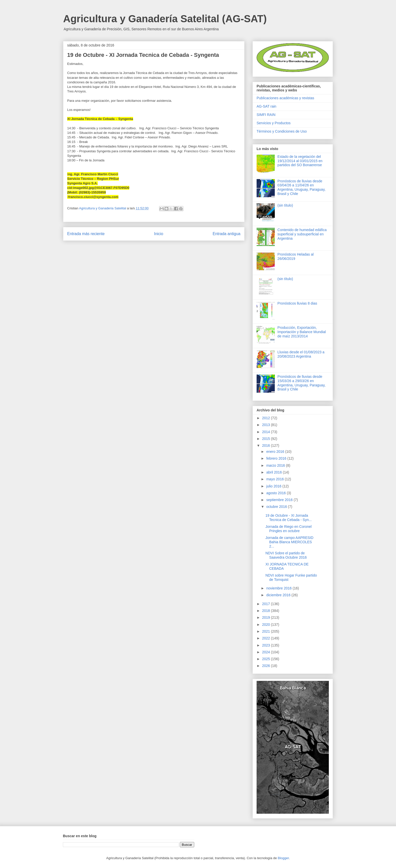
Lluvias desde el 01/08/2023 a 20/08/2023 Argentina (301, 354)
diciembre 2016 (279, 595)
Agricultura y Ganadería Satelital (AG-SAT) (165, 19)
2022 (267, 638)
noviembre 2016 (279, 588)
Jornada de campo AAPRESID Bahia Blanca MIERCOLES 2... (289, 542)
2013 (267, 425)
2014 (267, 432)
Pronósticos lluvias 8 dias (297, 303)
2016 (267, 445)
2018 (267, 611)
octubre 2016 (277, 507)
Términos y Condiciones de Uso (282, 131)
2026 (267, 666)
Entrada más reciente (86, 234)
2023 (267, 645)
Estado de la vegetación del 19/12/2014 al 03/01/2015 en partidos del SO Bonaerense (300, 161)
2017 (267, 604)
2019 (267, 617)
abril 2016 (274, 472)
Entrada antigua (227, 234)
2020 (267, 625)
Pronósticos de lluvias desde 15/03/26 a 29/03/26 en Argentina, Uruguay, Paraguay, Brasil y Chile (302, 383)
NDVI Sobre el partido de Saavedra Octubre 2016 (286, 555)
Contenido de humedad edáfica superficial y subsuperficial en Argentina (302, 234)
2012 (267, 418)
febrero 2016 (277, 458)
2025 (267, 659)
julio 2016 (274, 486)
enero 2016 (276, 452)
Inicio (159, 234)
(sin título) (285, 205)
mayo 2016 (275, 479)
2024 (267, 652)
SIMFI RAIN (266, 115)
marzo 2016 (276, 465)
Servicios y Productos (274, 123)
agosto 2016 (276, 493)
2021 (267, 631)
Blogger (283, 858)
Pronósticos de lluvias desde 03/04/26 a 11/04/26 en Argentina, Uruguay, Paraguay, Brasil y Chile (302, 187)
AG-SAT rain (266, 106)
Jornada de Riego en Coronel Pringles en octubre (289, 529)
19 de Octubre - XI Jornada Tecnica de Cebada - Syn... (289, 518)
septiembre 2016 (280, 500)
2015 (267, 439)
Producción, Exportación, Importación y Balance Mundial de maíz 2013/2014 (302, 332)
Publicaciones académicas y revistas (285, 98)
